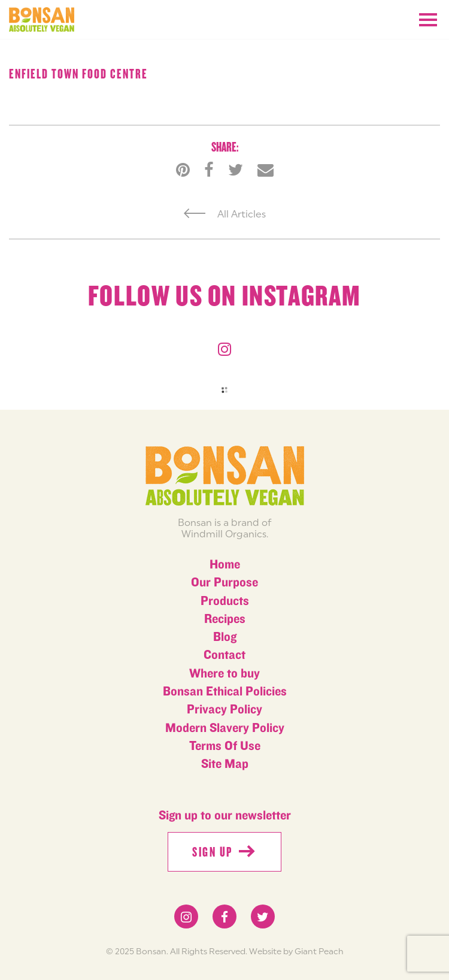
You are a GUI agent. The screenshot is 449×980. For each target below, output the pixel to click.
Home (225, 565)
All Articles (225, 214)
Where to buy (224, 674)
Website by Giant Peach (296, 951)
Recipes (225, 619)
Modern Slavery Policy (225, 728)
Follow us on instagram (224, 297)
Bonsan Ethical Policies (225, 692)
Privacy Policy (224, 710)
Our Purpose (224, 583)
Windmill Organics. (225, 534)
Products (225, 601)
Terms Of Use (225, 746)
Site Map (225, 764)
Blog (225, 637)
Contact (224, 655)
